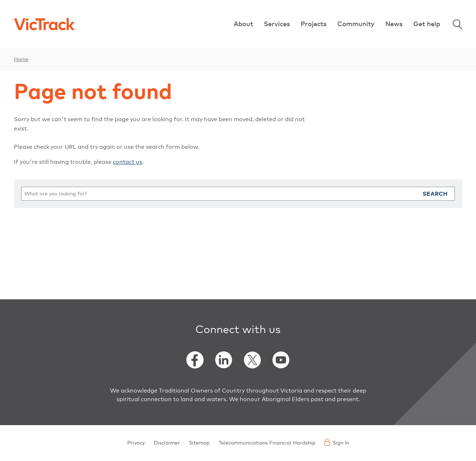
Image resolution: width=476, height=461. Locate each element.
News (394, 24)
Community (356, 24)
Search (435, 194)
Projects (314, 24)
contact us (128, 162)
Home (21, 60)
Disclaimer (167, 443)
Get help (427, 24)
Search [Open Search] (457, 24)
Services (277, 24)
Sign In (337, 442)
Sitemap (199, 443)
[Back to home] (44, 24)
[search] (238, 194)
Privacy (136, 443)
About (243, 24)
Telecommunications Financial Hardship (267, 443)
